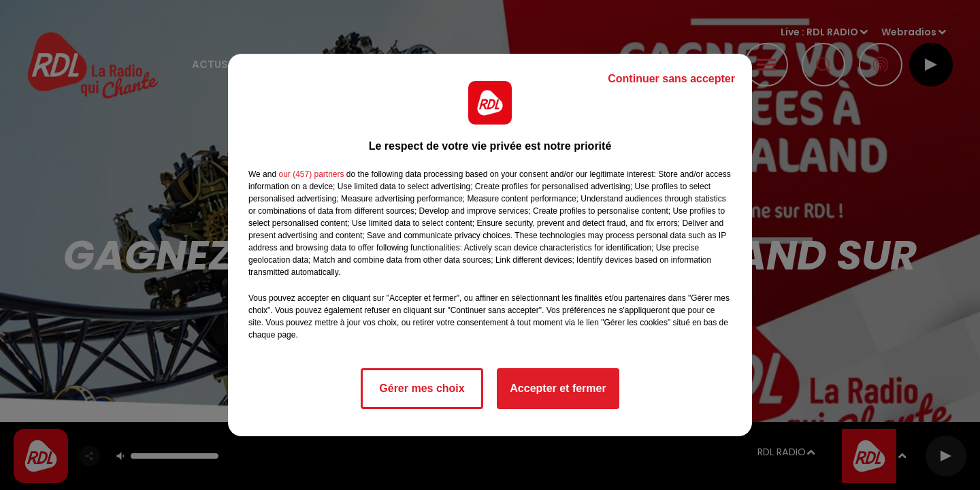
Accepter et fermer (558, 388)
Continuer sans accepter (671, 79)
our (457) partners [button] (311, 174)
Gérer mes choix (422, 388)
